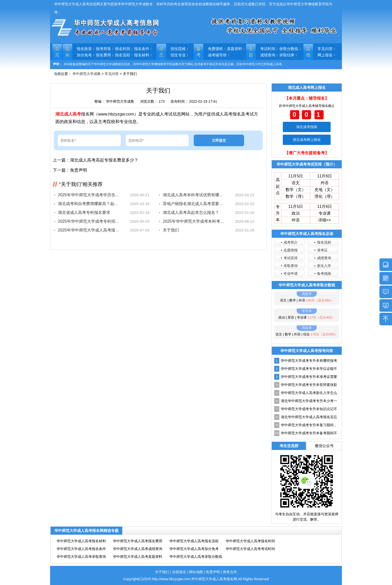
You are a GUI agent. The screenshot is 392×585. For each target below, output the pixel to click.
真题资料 (234, 49)
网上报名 (325, 55)
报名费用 (103, 55)
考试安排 (291, 258)
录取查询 (291, 266)
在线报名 (179, 572)
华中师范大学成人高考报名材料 (81, 541)
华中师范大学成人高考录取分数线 (196, 557)
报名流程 (123, 55)
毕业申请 (291, 274)
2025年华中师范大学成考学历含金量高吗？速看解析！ (89, 195)
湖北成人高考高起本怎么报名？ (191, 212)
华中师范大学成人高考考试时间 (250, 549)
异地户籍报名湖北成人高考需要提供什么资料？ (194, 204)
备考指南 (324, 274)
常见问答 (325, 49)
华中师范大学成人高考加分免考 (194, 549)
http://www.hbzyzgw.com (171, 579)
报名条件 (142, 49)
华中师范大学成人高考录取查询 (81, 557)
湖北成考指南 (307, 127)
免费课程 (215, 49)
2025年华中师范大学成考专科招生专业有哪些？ (89, 221)
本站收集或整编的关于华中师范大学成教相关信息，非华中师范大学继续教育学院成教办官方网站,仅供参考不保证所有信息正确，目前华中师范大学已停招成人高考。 (174, 64)
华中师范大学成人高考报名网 (214, 579)
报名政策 (84, 49)
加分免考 (84, 55)
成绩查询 (268, 55)
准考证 (322, 250)
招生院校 (178, 49)
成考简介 (291, 242)
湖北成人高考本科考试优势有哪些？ (194, 195)
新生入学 (324, 266)
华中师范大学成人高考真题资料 (138, 557)
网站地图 (196, 572)
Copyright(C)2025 (137, 579)
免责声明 (79, 170)
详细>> (325, 220)
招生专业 (178, 55)
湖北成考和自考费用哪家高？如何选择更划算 (89, 204)
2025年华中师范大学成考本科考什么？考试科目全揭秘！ (194, 221)
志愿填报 (291, 250)
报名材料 (142, 55)
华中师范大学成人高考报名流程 (194, 541)
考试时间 (268, 49)
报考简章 (103, 49)
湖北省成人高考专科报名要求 (84, 212)
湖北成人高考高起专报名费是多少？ (104, 160)
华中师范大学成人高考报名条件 (81, 549)
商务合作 (230, 572)
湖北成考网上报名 (307, 140)
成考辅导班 (217, 55)
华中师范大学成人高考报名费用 (138, 541)
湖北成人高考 (68, 114)
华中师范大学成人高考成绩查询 (138, 549)
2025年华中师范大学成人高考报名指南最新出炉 (89, 230)
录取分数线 (289, 49)
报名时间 (123, 49)
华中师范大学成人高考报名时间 (250, 541)
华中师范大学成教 (87, 74)
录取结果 (287, 55)
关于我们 (171, 230)
